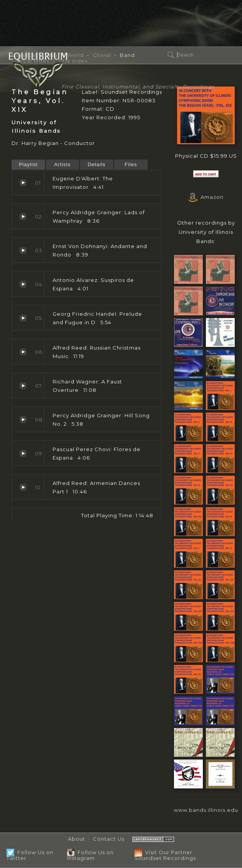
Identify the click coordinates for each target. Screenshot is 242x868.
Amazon (206, 197)
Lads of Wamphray (23, 217)
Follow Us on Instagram (90, 855)
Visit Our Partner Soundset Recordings (165, 855)
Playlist (28, 164)
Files (131, 164)
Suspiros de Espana (23, 284)
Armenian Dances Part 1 (23, 487)
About (77, 839)
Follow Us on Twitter (30, 855)
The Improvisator (23, 183)
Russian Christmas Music (23, 352)
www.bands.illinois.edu (206, 810)
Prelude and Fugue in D (23, 318)
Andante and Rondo (23, 250)
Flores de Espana (23, 453)
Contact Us (109, 839)
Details (97, 164)
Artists (62, 164)
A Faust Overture (23, 386)
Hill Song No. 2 (23, 420)
